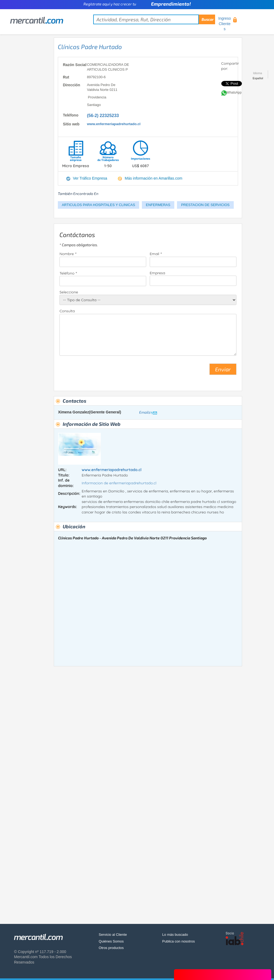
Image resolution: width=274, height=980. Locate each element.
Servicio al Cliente (113, 935)
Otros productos (111, 948)
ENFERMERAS (158, 205)
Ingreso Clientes (225, 24)
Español (258, 78)
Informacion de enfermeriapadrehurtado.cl (119, 483)
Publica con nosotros (178, 941)
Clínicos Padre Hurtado (90, 47)
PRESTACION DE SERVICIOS (205, 205)
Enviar (223, 369)
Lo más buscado (175, 935)
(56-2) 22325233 (103, 116)
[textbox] (154, 19)
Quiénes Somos (111, 941)
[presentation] (101, 371)
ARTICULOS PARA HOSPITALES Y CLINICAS (98, 205)
